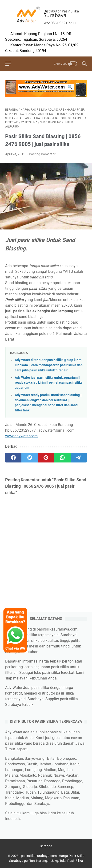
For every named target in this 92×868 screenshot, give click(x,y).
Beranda (46, 846)
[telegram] (79, 458)
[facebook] (13, 458)
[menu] (11, 64)
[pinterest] (46, 458)
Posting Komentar (42, 154)
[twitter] (30, 458)
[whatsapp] (62, 458)
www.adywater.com (21, 436)
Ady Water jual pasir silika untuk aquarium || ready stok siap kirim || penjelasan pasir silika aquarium (49, 383)
